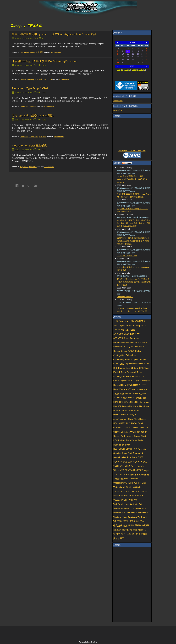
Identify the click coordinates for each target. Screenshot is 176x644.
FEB (128, 70)
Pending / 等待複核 (125, 297)
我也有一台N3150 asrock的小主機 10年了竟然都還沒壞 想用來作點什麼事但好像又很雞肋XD (134, 282)
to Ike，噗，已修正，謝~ (127, 256)
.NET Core (47, 79)
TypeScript (24, 106)
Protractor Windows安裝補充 (29, 146)
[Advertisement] (132, 134)
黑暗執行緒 (118, 101)
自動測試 (39, 52)
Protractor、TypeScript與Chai (30, 88)
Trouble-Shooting (27, 79)
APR (143, 70)
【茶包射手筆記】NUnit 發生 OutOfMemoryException (45, 61)
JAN (120, 70)
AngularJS (34, 137)
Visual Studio (29, 52)
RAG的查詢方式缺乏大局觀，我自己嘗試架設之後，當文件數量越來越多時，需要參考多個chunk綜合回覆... (134, 223)
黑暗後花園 (118, 110)
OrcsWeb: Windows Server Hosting (132, 151)
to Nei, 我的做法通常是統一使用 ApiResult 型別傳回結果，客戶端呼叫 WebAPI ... (132, 179)
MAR (135, 70)
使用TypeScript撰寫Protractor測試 (33, 116)
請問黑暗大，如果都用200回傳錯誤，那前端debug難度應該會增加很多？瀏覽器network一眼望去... (133, 241)
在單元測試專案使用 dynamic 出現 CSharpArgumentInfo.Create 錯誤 (54, 34)
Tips (21, 52)
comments (56, 52)
